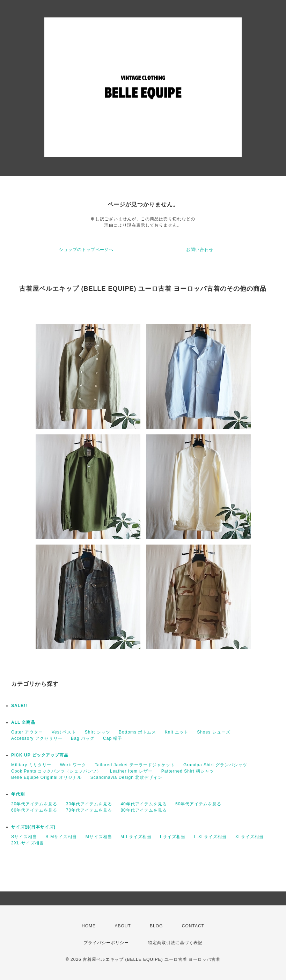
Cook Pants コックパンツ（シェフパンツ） (56, 771)
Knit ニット (177, 732)
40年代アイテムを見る (144, 804)
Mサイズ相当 (99, 837)
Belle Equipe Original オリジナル (46, 777)
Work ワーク (73, 765)
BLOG (156, 926)
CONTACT (193, 926)
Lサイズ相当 (173, 837)
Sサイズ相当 (24, 837)
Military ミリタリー (31, 765)
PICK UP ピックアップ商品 (40, 755)
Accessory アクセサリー (37, 738)
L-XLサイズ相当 (210, 837)
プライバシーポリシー (106, 943)
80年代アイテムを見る (144, 810)
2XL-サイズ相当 (28, 843)
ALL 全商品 (23, 722)
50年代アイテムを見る (198, 804)
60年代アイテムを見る (34, 810)
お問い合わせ (200, 250)
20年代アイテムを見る (34, 804)
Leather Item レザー (131, 771)
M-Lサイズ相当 (136, 837)
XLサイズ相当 (250, 837)
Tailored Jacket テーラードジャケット (135, 765)
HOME (89, 926)
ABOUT (123, 926)
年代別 (18, 794)
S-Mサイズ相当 (61, 837)
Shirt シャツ (98, 732)
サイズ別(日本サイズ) (33, 827)
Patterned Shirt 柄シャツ (188, 771)
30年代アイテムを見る (89, 804)
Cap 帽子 (113, 738)
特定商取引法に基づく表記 (175, 943)
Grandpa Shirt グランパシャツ (215, 765)
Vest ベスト (64, 732)
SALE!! (19, 706)
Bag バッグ (83, 738)
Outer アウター (27, 732)
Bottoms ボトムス (137, 732)
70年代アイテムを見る (89, 810)
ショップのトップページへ (86, 250)
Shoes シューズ (214, 732)
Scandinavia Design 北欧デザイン (126, 777)
